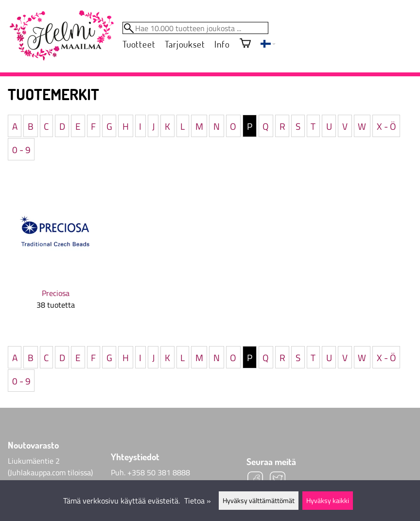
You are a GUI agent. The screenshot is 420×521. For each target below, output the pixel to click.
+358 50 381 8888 (159, 472)
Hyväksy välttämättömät (259, 501)
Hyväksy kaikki (328, 501)
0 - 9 (21, 149)
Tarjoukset (185, 44)
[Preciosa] (55, 253)
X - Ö (386, 126)
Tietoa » (198, 501)
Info (222, 44)
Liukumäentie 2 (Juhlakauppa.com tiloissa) (50, 467)
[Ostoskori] (245, 44)
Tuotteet (139, 44)
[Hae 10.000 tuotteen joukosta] (195, 28)
